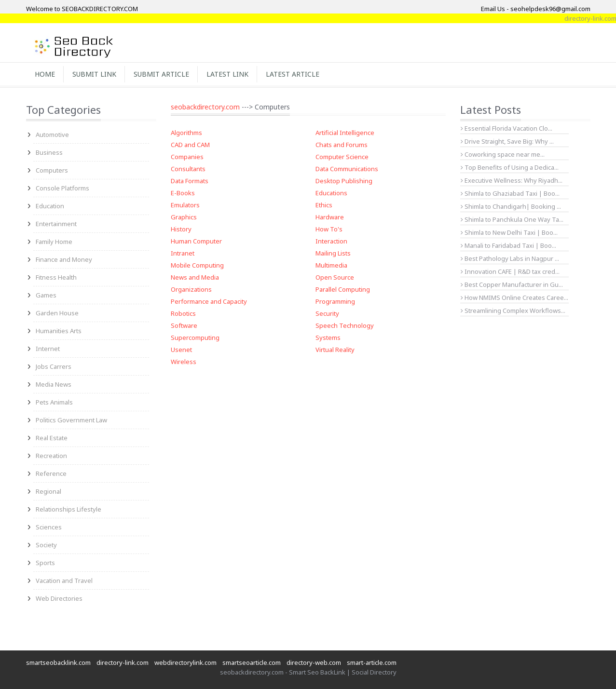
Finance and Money (64, 259)
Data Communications (347, 169)
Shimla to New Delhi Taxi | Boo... (509, 232)
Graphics (184, 217)
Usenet (181, 350)
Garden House (57, 313)
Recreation (51, 456)
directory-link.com (123, 662)
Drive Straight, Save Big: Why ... (507, 141)
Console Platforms (62, 188)
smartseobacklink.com (58, 662)
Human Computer (196, 241)
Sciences (49, 527)
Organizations (191, 289)
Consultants (188, 169)
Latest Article (293, 74)
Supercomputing (195, 338)
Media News (54, 384)
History (181, 229)
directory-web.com (314, 662)
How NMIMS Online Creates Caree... (514, 297)
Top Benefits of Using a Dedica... (510, 167)
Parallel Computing (343, 289)
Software (184, 325)
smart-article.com (372, 662)
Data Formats (190, 181)
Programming (335, 301)
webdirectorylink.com (185, 662)
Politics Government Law (71, 420)
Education (50, 206)
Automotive (52, 135)
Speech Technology (345, 325)
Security (327, 313)
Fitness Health (56, 277)
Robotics (183, 313)
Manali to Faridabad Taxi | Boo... (508, 245)
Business (49, 152)
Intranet (183, 253)
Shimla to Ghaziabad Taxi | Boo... (510, 193)
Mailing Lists (333, 253)
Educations (331, 193)
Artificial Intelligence (345, 133)
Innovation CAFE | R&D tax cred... (510, 271)
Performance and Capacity (209, 301)
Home (45, 74)
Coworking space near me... (503, 154)
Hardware (330, 217)
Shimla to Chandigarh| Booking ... (511, 206)
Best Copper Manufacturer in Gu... (512, 284)
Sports (45, 563)
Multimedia (331, 265)
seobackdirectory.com (205, 107)
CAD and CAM (190, 145)
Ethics (324, 205)
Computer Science (342, 157)
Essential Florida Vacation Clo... (506, 128)
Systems (328, 338)
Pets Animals (54, 402)
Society (46, 545)
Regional (48, 491)
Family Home (54, 242)
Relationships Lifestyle (68, 509)
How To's (329, 229)
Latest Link (227, 74)
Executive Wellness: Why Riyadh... (512, 180)
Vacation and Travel (64, 581)
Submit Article (161, 74)
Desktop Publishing (344, 181)
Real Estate (52, 438)
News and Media (195, 277)
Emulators (185, 205)
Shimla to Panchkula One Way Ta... (512, 219)
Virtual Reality (335, 350)
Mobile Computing (197, 265)
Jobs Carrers (54, 366)
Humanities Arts (59, 331)
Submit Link (94, 74)
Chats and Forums (342, 145)
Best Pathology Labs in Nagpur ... (510, 258)
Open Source (335, 277)
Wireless (184, 362)
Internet (48, 349)
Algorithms (186, 133)
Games (46, 295)
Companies (187, 157)
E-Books (183, 193)
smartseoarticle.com (252, 662)
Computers (52, 170)
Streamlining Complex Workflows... (513, 311)
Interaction (331, 241)
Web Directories (59, 598)
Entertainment (56, 224)
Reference (51, 473)
